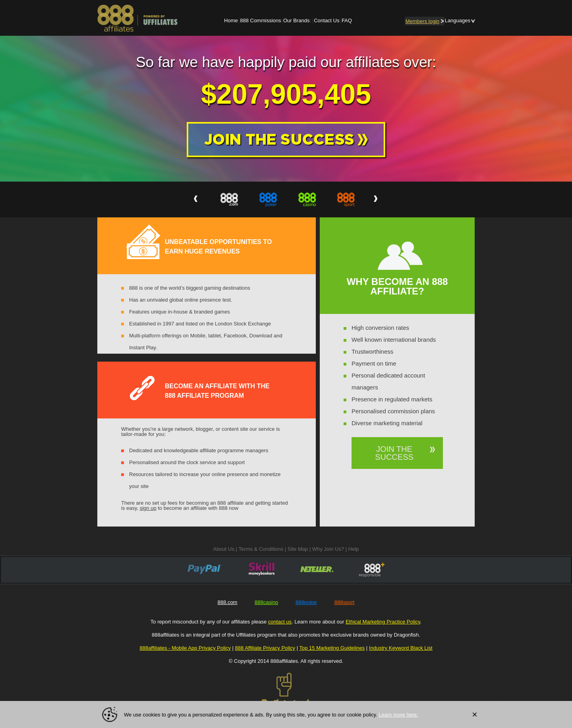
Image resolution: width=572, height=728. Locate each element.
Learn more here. (398, 715)
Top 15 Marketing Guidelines (332, 648)
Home (231, 20)
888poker (306, 602)
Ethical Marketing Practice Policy (383, 622)
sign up (148, 508)
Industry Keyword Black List (401, 648)
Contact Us (327, 20)
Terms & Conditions (261, 549)
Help (354, 549)
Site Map (298, 549)
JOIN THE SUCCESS (394, 453)
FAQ (347, 20)
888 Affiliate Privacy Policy (265, 648)
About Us (223, 549)
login (425, 21)
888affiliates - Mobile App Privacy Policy (185, 648)
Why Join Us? (328, 549)
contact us (280, 622)
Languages (458, 20)
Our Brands (296, 20)
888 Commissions (260, 20)
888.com (228, 602)
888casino (266, 602)
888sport (345, 602)
